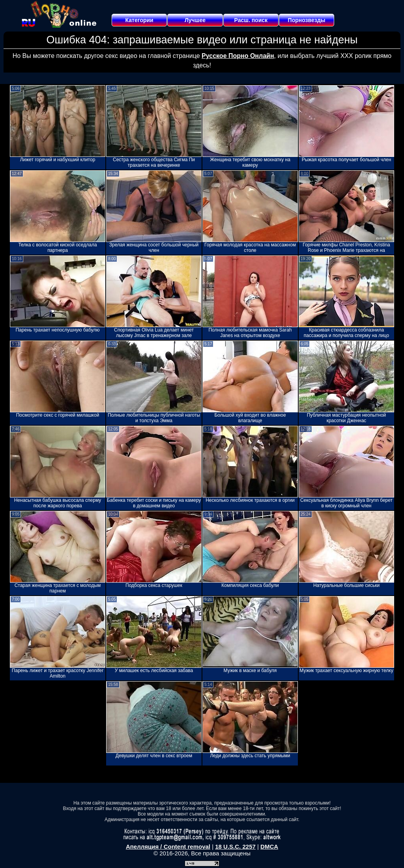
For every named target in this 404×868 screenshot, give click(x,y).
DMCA (269, 847)
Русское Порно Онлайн (238, 56)
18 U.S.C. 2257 (235, 847)
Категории (139, 20)
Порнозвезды (307, 20)
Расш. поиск (251, 20)
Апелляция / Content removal (168, 847)
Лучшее (195, 20)
